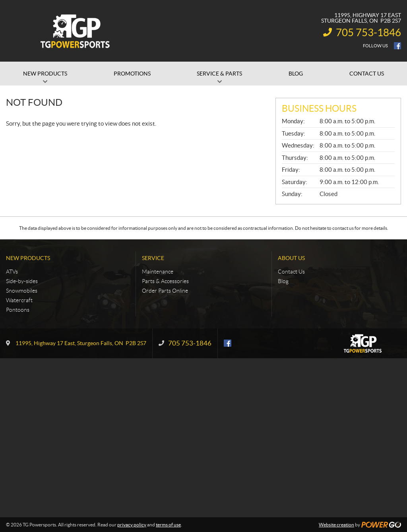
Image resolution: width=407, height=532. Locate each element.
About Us (291, 258)
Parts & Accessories (165, 281)
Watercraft (19, 300)
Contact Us (291, 272)
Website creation (336, 525)
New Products (28, 258)
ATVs (12, 272)
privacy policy (132, 525)
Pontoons (18, 310)
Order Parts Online (165, 291)
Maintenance (158, 272)
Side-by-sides (22, 281)
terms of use (168, 525)
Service (153, 258)
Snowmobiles (22, 291)
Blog (283, 281)
